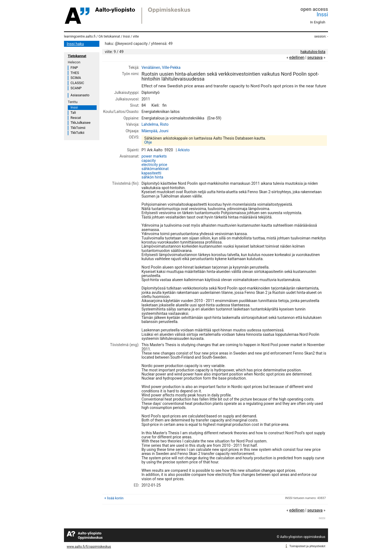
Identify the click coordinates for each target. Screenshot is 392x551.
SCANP (76, 88)
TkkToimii (78, 128)
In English (318, 22)
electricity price (154, 165)
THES (75, 73)
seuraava (315, 57)
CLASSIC (77, 83)
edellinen (297, 57)
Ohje (148, 142)
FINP (74, 68)
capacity (149, 161)
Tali (73, 113)
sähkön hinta (152, 177)
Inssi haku (75, 44)
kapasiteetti (151, 173)
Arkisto (184, 150)
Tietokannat (77, 56)
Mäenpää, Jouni (155, 131)
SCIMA (76, 78)
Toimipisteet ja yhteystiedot (307, 546)
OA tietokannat (109, 36)
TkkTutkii (77, 133)
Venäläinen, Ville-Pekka (161, 67)
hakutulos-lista (313, 52)
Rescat (76, 118)
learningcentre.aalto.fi (80, 36)
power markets (154, 156)
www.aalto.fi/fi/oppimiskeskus (89, 547)
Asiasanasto (80, 95)
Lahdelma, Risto (155, 124)
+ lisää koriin (114, 498)
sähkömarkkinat (155, 169)
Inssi (322, 14)
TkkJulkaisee (80, 123)
